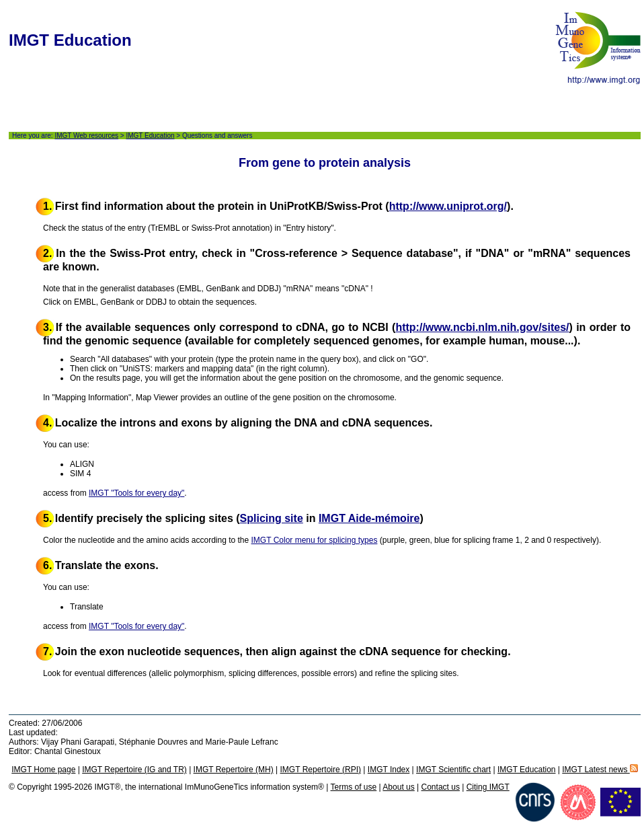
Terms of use (354, 787)
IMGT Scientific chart (453, 770)
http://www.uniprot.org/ (448, 206)
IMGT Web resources (86, 136)
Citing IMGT (488, 787)
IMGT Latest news (600, 770)
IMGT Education (150, 136)
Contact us (441, 787)
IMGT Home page (43, 770)
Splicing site (272, 518)
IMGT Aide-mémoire (369, 518)
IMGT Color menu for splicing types (315, 540)
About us (398, 787)
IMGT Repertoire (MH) (234, 770)
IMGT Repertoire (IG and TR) (134, 770)
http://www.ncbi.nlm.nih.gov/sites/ (482, 327)
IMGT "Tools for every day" (136, 493)
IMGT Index (389, 770)
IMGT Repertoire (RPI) (321, 770)
